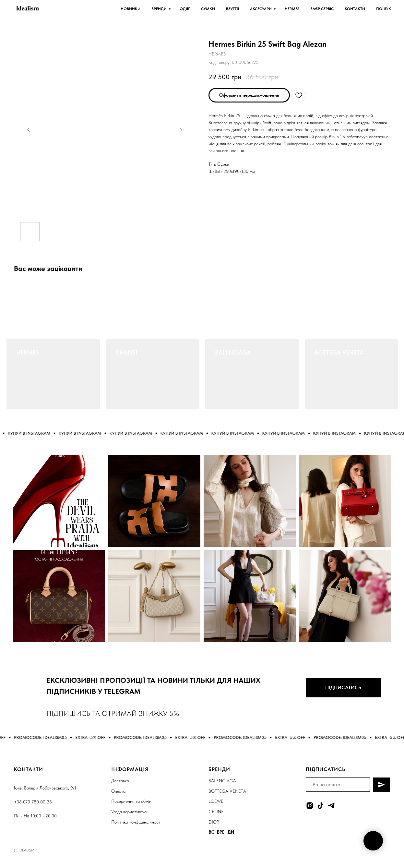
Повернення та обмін (131, 801)
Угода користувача (129, 812)
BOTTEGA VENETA (339, 352)
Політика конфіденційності (136, 822)
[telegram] (331, 806)
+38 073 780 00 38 (33, 802)
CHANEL (127, 352)
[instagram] (310, 806)
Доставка (120, 781)
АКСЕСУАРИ (261, 9)
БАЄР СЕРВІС (322, 9)
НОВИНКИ (131, 9)
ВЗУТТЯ (232, 9)
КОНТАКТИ (355, 9)
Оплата (118, 791)
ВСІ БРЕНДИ (221, 832)
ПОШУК (384, 9)
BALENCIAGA (233, 352)
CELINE (216, 812)
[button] (249, 95)
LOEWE (216, 801)
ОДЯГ (185, 9)
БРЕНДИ (159, 9)
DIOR (214, 822)
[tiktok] (321, 806)
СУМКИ (208, 9)
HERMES (292, 9)
